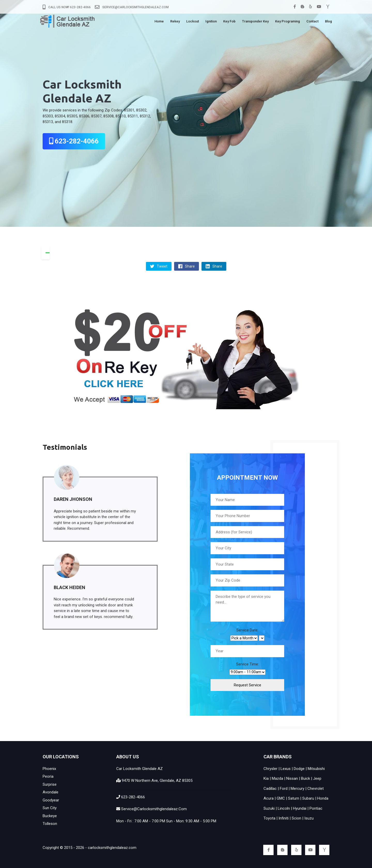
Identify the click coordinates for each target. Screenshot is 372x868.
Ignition (211, 22)
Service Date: (247, 630)
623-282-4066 (74, 141)
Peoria (48, 776)
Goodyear (51, 800)
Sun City (50, 808)
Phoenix (49, 769)
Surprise (50, 784)
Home (159, 22)
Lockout (193, 22)
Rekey (175, 22)
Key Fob (229, 22)
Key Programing (288, 22)
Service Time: (247, 664)
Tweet (159, 266)
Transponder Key (255, 22)
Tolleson (50, 824)
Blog (328, 22)
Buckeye (50, 816)
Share (187, 266)
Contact (312, 22)
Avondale (51, 792)
